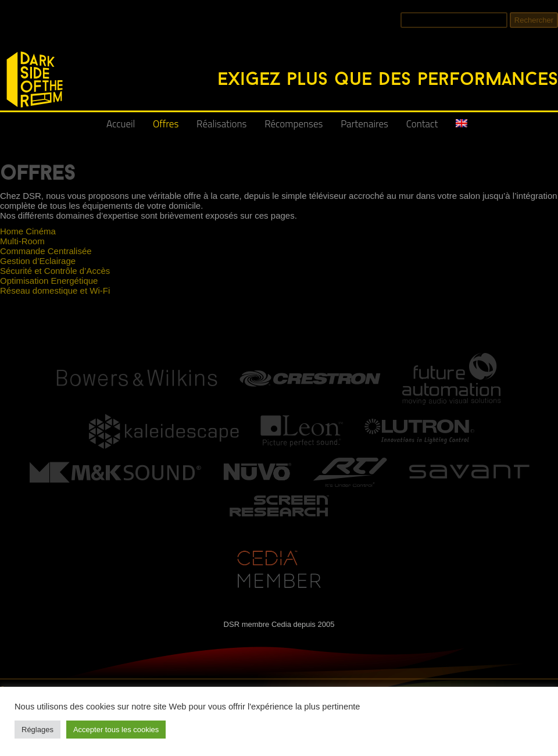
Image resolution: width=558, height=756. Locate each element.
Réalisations (221, 124)
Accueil (121, 124)
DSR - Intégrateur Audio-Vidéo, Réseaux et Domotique (7, 45)
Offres (166, 124)
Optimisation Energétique (49, 281)
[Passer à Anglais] (462, 128)
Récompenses (294, 124)
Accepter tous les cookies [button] (116, 730)
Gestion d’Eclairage (38, 261)
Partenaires (364, 124)
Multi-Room (22, 241)
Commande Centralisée (46, 251)
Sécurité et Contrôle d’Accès (55, 271)
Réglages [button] (37, 730)
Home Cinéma (28, 231)
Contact (422, 124)
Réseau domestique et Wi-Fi (55, 290)
